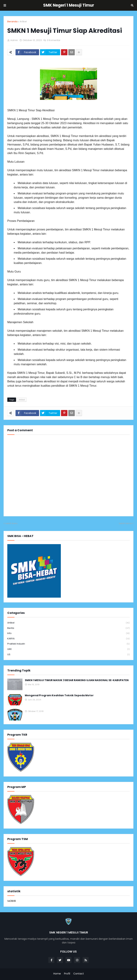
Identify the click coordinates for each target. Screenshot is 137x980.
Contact (79, 974)
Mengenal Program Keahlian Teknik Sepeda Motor (59, 695)
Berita (68, 628)
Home (57, 974)
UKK (68, 649)
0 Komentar (54, 40)
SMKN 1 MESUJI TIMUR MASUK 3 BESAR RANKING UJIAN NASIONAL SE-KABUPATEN (77, 680)
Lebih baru (11, 523)
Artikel (23, 21)
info (68, 633)
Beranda (12, 21)
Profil (67, 974)
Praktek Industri (68, 644)
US (68, 655)
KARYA (68, 639)
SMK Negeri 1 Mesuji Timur (69, 5)
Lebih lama (125, 523)
